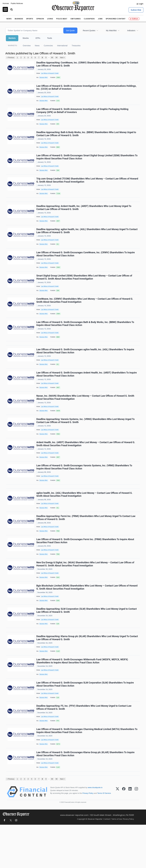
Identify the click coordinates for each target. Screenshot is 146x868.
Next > (62, 58)
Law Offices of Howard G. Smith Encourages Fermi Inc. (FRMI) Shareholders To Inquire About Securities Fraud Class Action (85, 570)
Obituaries (75, 19)
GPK (59, 127)
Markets (12, 38)
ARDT (59, 230)
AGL (59, 255)
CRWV (59, 78)
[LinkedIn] (130, 835)
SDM (59, 176)
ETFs (38, 38)
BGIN (59, 633)
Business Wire (44, 78)
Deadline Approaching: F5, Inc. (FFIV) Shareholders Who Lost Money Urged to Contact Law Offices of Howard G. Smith (84, 746)
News (9, 19)
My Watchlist (111, 31)
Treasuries (76, 46)
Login (141, 4)
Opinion (40, 19)
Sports (30, 19)
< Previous (10, 58)
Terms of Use (117, 862)
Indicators (131, 31)
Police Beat (62, 19)
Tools (50, 38)
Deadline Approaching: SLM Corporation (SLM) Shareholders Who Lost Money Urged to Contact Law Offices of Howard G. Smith (87, 643)
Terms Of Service (104, 836)
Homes (6, 3)
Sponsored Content (116, 19)
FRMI (59, 559)
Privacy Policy (88, 836)
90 (57, 58)
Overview (27, 46)
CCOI (59, 103)
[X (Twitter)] (117, 835)
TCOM (59, 201)
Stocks (26, 38)
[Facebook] (124, 835)
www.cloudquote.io (95, 831)
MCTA (59, 785)
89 (52, 58)
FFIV (59, 760)
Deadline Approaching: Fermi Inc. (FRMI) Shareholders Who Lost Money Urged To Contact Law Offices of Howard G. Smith (86, 545)
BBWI (59, 152)
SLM (59, 657)
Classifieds (89, 19)
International (62, 46)
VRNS (59, 456)
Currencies (48, 46)
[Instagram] (136, 835)
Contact (107, 862)
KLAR (59, 686)
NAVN (59, 431)
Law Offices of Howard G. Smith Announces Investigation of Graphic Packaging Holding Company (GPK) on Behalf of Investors (83, 113)
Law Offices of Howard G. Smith (50, 74)
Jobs (100, 19)
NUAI (59, 608)
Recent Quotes (89, 31)
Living (50, 19)
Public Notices (17, 3)
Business (19, 19)
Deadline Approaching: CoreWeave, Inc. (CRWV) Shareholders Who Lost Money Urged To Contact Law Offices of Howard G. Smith (83, 64)
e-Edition (134, 19)
